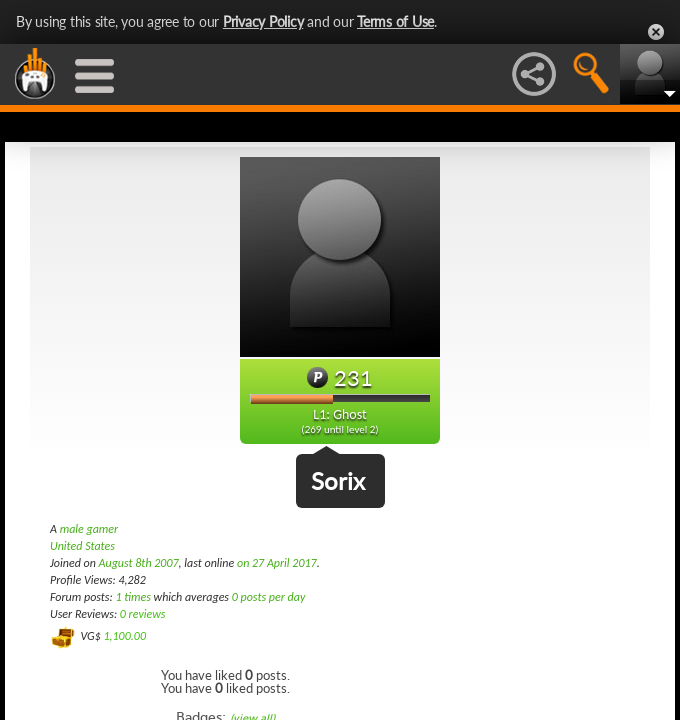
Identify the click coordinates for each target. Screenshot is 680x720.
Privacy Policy (263, 21)
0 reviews (143, 614)
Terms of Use (395, 21)
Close (656, 32)
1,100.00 (124, 636)
